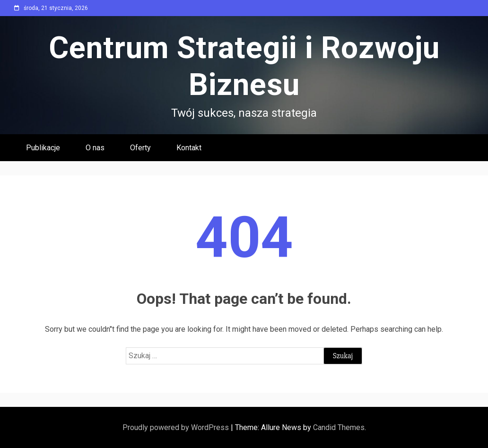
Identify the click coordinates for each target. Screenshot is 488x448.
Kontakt (189, 148)
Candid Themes (339, 427)
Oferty (140, 148)
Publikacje (43, 148)
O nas (95, 148)
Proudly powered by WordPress (177, 427)
